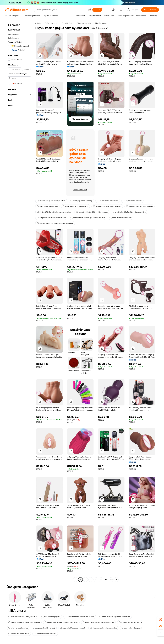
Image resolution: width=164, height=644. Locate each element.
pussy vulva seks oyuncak (132, 628)
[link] (161, 620)
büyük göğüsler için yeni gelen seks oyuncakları (55, 223)
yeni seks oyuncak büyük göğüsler (140, 206)
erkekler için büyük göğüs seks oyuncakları (129, 212)
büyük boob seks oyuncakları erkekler (80, 617)
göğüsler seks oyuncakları (108, 201)
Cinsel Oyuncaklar (84, 23)
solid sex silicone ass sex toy (130, 622)
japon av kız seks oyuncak (19, 634)
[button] (90, 10)
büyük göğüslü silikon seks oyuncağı (107, 206)
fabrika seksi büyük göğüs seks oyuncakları (61, 622)
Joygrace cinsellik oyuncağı (44, 628)
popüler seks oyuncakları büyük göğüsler (24, 622)
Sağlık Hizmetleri (51, 23)
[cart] (122, 10)
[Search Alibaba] (61, 10)
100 (111, 580)
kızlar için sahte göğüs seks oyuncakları (115, 617)
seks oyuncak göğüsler (51, 617)
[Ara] (97, 10)
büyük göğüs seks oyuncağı (81, 201)
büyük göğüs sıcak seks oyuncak (75, 206)
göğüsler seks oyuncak (132, 201)
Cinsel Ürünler (67, 23)
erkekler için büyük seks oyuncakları (22, 617)
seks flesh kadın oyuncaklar (45, 634)
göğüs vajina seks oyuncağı (121, 218)
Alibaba (38, 23)
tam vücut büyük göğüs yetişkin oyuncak (92, 212)
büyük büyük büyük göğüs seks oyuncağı (98, 622)
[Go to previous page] (75, 580)
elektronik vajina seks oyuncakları (103, 628)
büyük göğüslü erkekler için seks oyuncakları (54, 212)
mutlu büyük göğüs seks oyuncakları (51, 201)
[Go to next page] (116, 580)
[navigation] (19, 302)
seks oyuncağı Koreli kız (18, 628)
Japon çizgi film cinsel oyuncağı (73, 628)
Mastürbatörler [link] (101, 23)
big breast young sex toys (47, 206)
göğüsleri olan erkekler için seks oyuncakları (88, 218)
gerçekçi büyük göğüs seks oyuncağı (51, 218)
